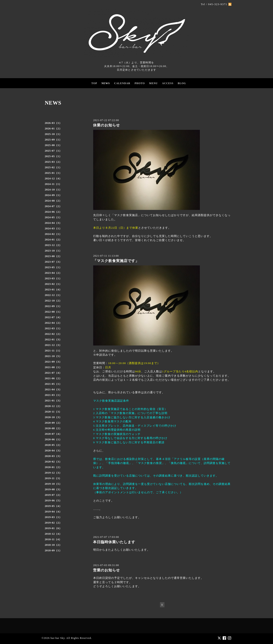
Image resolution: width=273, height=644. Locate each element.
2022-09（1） (53, 306)
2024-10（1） (53, 190)
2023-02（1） (53, 284)
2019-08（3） (53, 489)
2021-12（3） (53, 345)
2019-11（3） (53, 478)
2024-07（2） (53, 206)
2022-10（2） (53, 301)
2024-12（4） (53, 179)
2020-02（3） (53, 462)
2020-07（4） (53, 434)
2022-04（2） (53, 323)
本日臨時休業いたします (114, 542)
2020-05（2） (53, 445)
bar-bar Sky (58, 638)
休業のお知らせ (106, 125)
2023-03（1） (53, 278)
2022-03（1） (53, 328)
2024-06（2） (53, 212)
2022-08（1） (53, 312)
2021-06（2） (53, 378)
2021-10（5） (53, 356)
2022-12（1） (53, 295)
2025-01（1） (53, 173)
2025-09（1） (53, 140)
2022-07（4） (53, 317)
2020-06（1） (53, 439)
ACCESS (168, 83)
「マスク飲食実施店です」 (116, 261)
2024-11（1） (53, 184)
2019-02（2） (53, 523)
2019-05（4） (53, 506)
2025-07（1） (53, 151)
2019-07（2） (53, 495)
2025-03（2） (53, 162)
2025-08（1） (53, 145)
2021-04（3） (53, 389)
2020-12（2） (53, 406)
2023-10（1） (53, 251)
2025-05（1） (53, 156)
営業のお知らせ (106, 570)
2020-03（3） (53, 456)
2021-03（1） (53, 395)
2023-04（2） (53, 273)
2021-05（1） (53, 384)
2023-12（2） (53, 245)
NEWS (106, 83)
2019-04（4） (53, 512)
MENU (153, 83)
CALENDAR (122, 83)
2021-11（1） (53, 351)
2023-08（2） (53, 256)
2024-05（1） (53, 217)
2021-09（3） (53, 362)
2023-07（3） (53, 262)
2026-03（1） (53, 123)
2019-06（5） (53, 501)
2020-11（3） (53, 412)
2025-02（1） (53, 167)
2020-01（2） (53, 467)
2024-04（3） (53, 223)
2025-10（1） (53, 134)
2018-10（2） (53, 545)
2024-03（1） (53, 228)
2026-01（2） (53, 129)
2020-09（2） (53, 423)
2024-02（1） (53, 234)
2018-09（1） (53, 550)
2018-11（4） (53, 539)
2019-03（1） (53, 517)
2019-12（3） (53, 473)
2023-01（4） (53, 290)
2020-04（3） (53, 451)
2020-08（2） (53, 428)
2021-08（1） (53, 367)
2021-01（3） (53, 401)
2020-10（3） (53, 417)
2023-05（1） (53, 267)
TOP (94, 83)
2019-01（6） (53, 528)
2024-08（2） (53, 201)
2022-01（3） (53, 340)
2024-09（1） (53, 195)
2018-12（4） (53, 534)
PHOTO (140, 83)
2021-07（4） (53, 373)
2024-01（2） (53, 240)
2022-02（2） (53, 334)
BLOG (182, 83)
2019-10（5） (53, 484)
